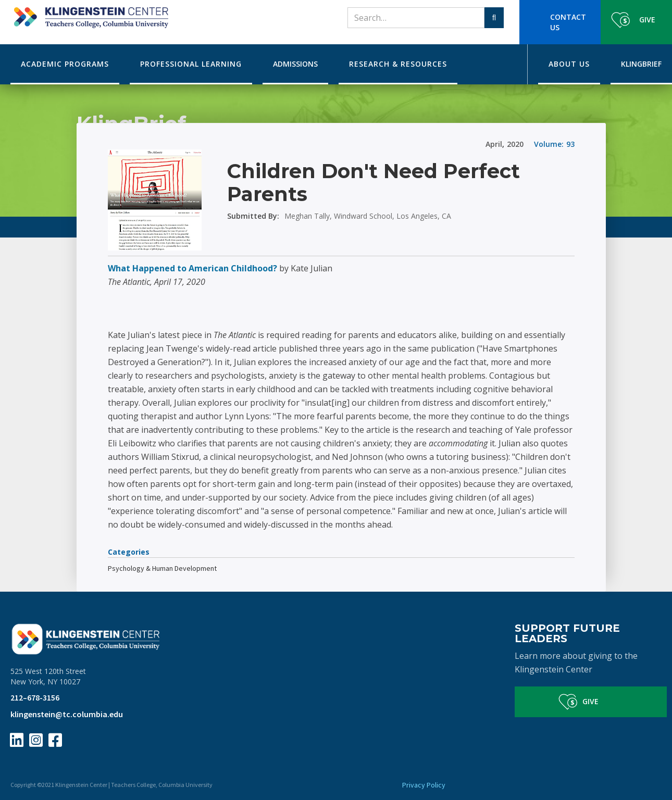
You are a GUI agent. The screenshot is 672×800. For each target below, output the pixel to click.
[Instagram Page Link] (36, 740)
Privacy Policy (424, 785)
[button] (65, 64)
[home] (89, 14)
